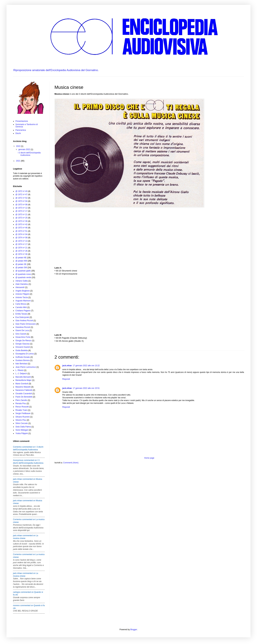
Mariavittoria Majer (24, 380)
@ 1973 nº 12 (21, 208)
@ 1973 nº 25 (21, 218)
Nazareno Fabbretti (24, 390)
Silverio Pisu (21, 420)
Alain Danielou (22, 284)
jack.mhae (67, 366)
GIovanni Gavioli (23, 347)
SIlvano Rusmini (23, 417)
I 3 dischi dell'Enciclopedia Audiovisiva (29, 154)
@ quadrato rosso (23, 274)
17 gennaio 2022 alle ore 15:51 (86, 388)
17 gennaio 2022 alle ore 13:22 (86, 366)
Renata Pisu (21, 403)
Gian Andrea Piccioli (24, 321)
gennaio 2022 (25, 149)
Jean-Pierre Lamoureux (26, 367)
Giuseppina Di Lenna (25, 354)
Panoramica (21, 130)
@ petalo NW (21, 261)
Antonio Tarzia (22, 297)
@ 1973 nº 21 (21, 215)
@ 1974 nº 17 (21, 244)
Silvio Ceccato (22, 423)
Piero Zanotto (21, 400)
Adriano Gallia (22, 281)
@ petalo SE (21, 264)
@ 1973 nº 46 (21, 228)
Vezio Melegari (22, 430)
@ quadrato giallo (23, 271)
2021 (19, 161)
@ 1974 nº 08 (21, 238)
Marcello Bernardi (23, 377)
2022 (19, 146)
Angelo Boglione (23, 291)
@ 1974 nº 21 (21, 248)
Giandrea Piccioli (23, 327)
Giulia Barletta (22, 350)
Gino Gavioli (21, 334)
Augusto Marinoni (23, 301)
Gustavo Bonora (23, 360)
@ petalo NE (21, 258)
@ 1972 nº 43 (21, 191)
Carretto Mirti (21, 307)
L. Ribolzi (19, 370)
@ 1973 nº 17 (21, 211)
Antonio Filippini (22, 294)
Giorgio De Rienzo (23, 341)
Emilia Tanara (21, 314)
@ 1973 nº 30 (21, 221)
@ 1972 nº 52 (21, 198)
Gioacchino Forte (23, 337)
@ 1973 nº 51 (21, 231)
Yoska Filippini (22, 433)
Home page (149, 458)
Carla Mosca (21, 304)
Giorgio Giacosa (22, 344)
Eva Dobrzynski (22, 317)
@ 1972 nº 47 (21, 195)
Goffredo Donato (23, 357)
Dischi (18, 133)
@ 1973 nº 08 (21, 205)
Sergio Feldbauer (23, 413)
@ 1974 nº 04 (21, 234)
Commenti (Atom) (71, 463)
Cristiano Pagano (23, 311)
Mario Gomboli (22, 384)
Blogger (134, 630)
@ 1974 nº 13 (21, 241)
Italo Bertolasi (21, 364)
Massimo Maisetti (23, 387)
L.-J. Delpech (21, 374)
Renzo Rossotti (22, 407)
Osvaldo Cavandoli (24, 394)
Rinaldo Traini (21, 410)
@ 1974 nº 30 (21, 254)
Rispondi (66, 379)
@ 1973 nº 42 (21, 224)
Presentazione (22, 121)
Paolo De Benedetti (24, 397)
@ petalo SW (21, 268)
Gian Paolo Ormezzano (26, 324)
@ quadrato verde (23, 277)
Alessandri (20, 287)
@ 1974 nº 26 (21, 251)
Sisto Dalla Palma (23, 427)
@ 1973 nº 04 (21, 201)
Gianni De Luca (22, 330)
